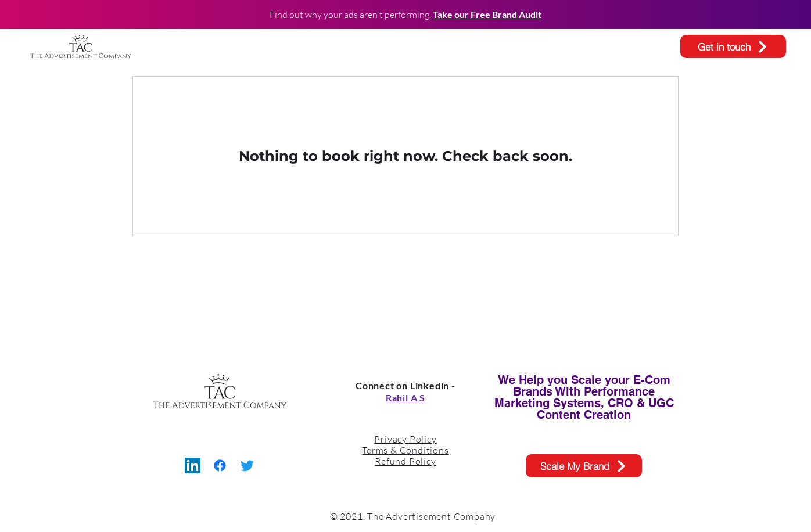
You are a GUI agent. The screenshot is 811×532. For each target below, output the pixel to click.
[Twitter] (247, 465)
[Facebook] (220, 465)
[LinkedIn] (193, 465)
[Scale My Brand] (584, 466)
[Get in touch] (733, 46)
